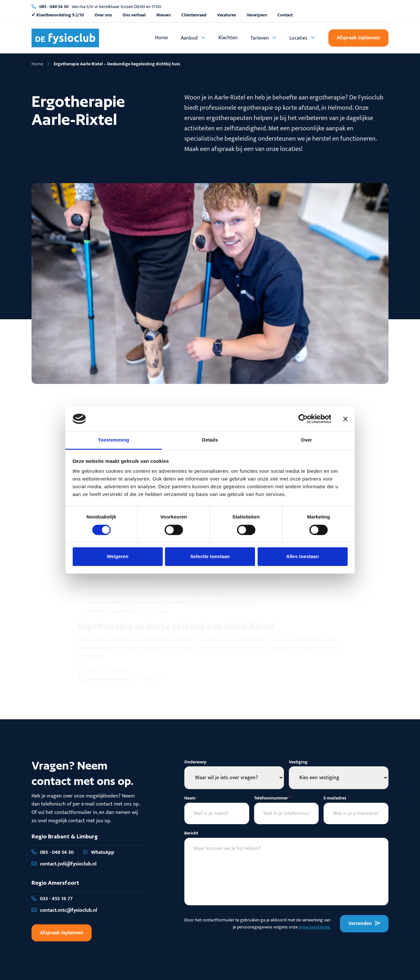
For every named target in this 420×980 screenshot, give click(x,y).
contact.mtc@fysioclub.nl (64, 910)
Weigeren (118, 557)
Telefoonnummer (272, 798)
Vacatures (227, 15)
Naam (191, 798)
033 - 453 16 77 (52, 899)
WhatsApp (99, 852)
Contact (285, 15)
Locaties (298, 38)
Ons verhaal (134, 15)
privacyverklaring (315, 927)
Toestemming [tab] (114, 440)
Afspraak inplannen (358, 38)
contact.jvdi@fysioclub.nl (64, 864)
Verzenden (364, 924)
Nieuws (164, 15)
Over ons (103, 15)
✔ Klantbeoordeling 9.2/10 (58, 15)
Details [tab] (210, 440)
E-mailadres (336, 798)
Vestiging (298, 762)
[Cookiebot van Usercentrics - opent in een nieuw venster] (303, 419)
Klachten (228, 38)
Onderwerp (195, 762)
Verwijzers (257, 15)
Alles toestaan (303, 557)
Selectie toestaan (210, 557)
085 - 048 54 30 (54, 7)
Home (161, 38)
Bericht (191, 833)
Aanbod (189, 38)
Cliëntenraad (194, 15)
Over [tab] (307, 440)
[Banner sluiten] (345, 419)
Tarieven (260, 38)
